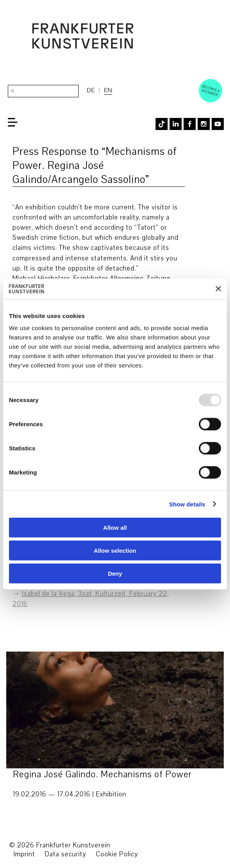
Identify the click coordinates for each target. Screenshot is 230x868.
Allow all (115, 528)
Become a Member (211, 90)
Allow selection (115, 550)
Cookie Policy (117, 854)
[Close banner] (218, 289)
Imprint (24, 854)
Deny (115, 573)
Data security (65, 854)
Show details (187, 504)
